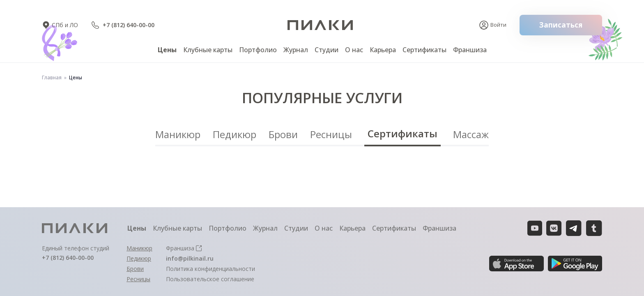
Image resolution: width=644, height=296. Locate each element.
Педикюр (235, 134)
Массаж (471, 134)
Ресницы (331, 134)
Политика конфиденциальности (210, 269)
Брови (283, 134)
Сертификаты (402, 133)
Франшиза (470, 50)
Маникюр (178, 134)
